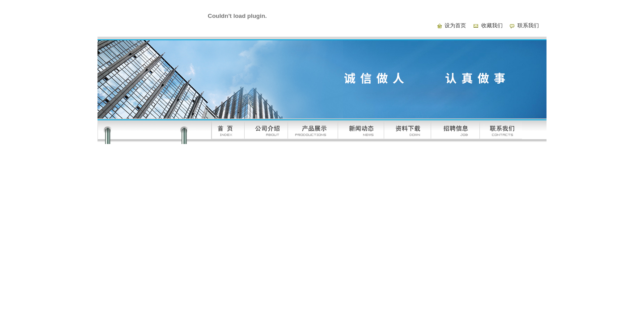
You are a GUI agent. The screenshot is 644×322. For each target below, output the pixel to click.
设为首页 (455, 25)
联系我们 (528, 25)
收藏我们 (492, 25)
